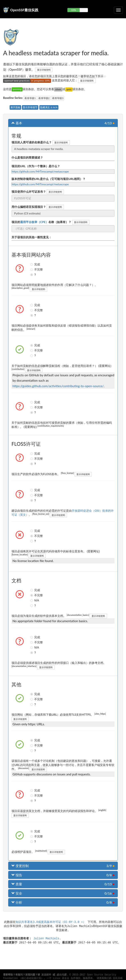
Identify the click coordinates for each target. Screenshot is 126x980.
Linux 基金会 (61, 978)
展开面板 (15, 107)
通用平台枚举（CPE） (34, 222)
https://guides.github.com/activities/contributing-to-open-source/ (58, 386)
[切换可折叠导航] (118, 10)
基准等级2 (44, 98)
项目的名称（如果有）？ (41, 222)
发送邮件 (46, 975)
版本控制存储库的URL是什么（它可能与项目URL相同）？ (48, 179)
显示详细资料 (44, 70)
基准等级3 (58, 98)
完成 (32, 264)
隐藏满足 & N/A (49, 107)
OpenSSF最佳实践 (24, 10)
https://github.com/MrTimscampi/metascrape (40, 171)
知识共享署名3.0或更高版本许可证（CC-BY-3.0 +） (51, 922)
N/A (32, 600)
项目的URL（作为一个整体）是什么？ (36, 166)
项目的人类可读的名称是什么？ (32, 142)
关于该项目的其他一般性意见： (32, 237)
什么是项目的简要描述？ (27, 157)
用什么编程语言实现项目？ (29, 207)
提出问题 (61, 975)
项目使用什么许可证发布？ (29, 192)
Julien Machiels (46, 938)
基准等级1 (30, 98)
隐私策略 (118, 978)
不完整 (32, 269)
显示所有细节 (30, 107)
